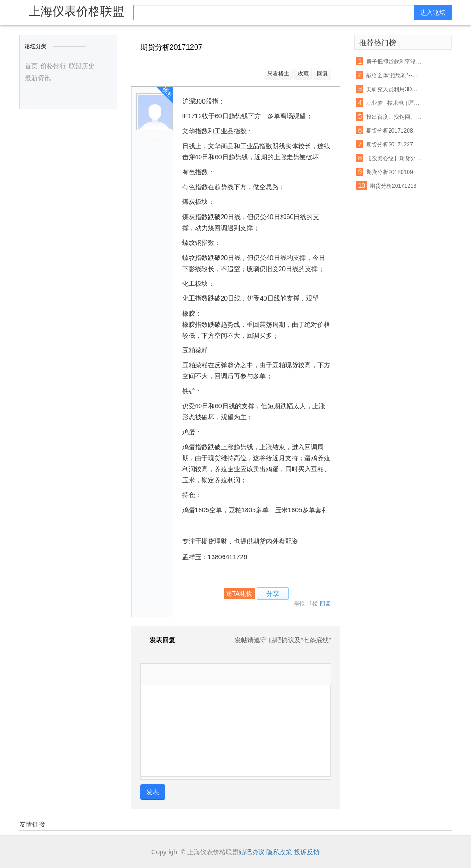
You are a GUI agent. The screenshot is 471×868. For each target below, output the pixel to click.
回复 (322, 74)
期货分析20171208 (389, 131)
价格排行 (53, 66)
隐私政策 (279, 852)
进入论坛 (433, 12)
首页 (31, 66)
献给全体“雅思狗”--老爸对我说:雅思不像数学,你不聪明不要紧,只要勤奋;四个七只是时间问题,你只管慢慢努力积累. (394, 75)
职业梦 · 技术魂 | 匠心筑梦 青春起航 (394, 103)
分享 (273, 594)
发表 (153, 792)
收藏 (303, 74)
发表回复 (158, 640)
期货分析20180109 (389, 172)
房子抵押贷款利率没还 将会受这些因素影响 (394, 62)
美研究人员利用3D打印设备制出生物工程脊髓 (394, 89)
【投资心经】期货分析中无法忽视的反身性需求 (394, 158)
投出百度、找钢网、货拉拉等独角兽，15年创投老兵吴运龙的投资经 (394, 117)
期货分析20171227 (389, 145)
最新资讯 (38, 78)
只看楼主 (278, 74)
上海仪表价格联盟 (76, 11)
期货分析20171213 (393, 186)
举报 (299, 603)
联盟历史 (82, 66)
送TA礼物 (239, 594)
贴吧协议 (252, 852)
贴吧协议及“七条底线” (300, 640)
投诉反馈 (307, 852)
